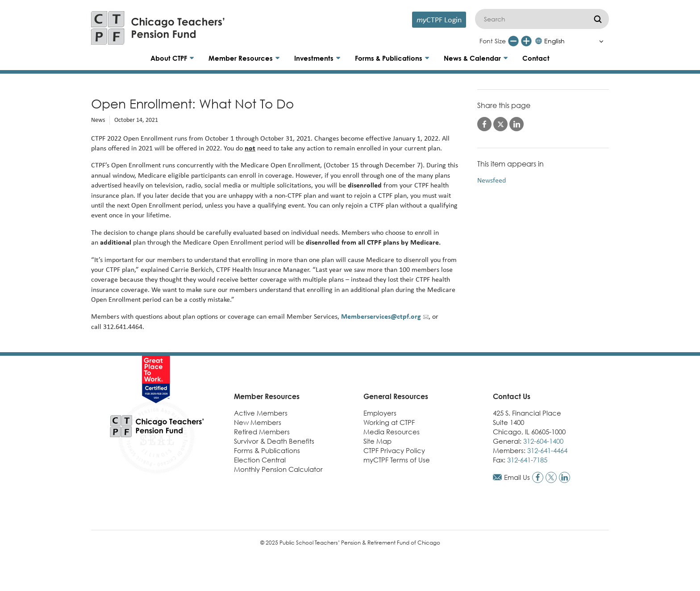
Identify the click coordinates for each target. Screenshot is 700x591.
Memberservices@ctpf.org (381, 316)
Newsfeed (492, 180)
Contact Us (512, 396)
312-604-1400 (543, 441)
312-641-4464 (547, 450)
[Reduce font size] (513, 41)
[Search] (542, 19)
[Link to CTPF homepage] (158, 28)
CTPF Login (439, 19)
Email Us (517, 477)
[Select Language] (572, 41)
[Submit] (598, 19)
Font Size (493, 41)
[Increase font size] (526, 41)
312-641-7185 (527, 460)
